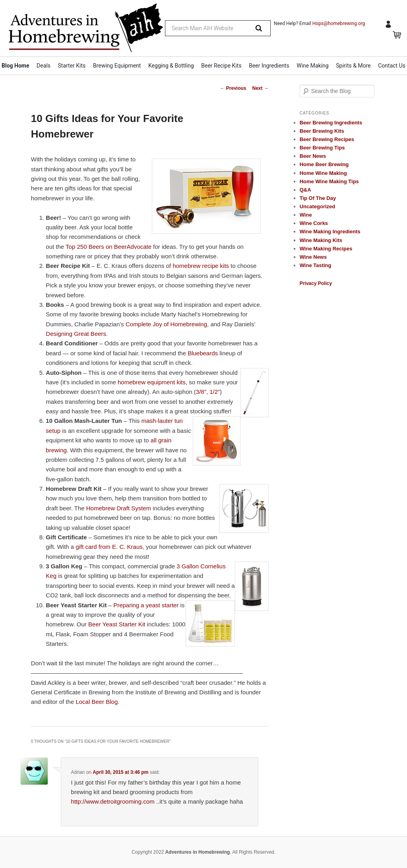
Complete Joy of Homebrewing (166, 324)
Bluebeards (203, 353)
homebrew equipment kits (152, 382)
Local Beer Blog (97, 702)
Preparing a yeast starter (146, 605)
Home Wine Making (323, 173)
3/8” (201, 392)
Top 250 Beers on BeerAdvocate (109, 247)
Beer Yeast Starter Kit (117, 624)
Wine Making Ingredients (330, 232)
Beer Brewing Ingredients (331, 123)
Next (260, 88)
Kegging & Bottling (171, 66)
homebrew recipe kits (201, 266)
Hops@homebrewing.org (339, 23)
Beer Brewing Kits (322, 131)
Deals (44, 66)
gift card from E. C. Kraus (109, 547)
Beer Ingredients (269, 66)
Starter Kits (72, 66)
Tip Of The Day (318, 198)
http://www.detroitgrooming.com (113, 801)
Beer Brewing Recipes (327, 139)
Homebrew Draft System (119, 508)
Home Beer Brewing (324, 164)
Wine (306, 215)
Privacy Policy (316, 283)
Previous (233, 88)
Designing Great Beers (76, 334)
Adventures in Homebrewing (198, 852)
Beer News (313, 156)
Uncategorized (318, 206)
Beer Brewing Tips (322, 148)
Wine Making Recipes (326, 249)
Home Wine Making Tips (329, 181)
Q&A (305, 190)
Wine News (313, 257)
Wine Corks (314, 223)
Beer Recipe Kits (221, 66)
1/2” (215, 392)
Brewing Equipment (117, 66)
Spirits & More (353, 66)
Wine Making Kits (321, 240)
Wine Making (312, 66)
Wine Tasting (316, 265)
